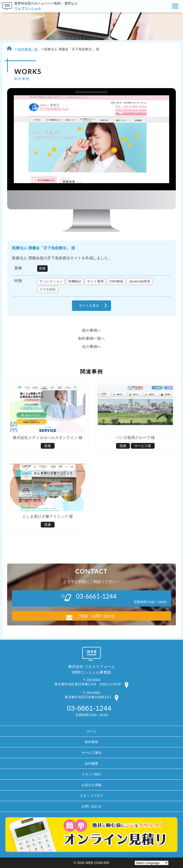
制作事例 (91, 742)
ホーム (91, 731)
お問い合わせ (91, 806)
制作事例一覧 (28, 49)
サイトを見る (89, 306)
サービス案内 (91, 753)
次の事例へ (91, 347)
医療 (42, 268)
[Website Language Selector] (152, 863)
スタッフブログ (91, 796)
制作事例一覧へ (91, 338)
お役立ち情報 (91, 785)
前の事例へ (91, 330)
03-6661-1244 (89, 708)
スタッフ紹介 (91, 774)
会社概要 (91, 763)
